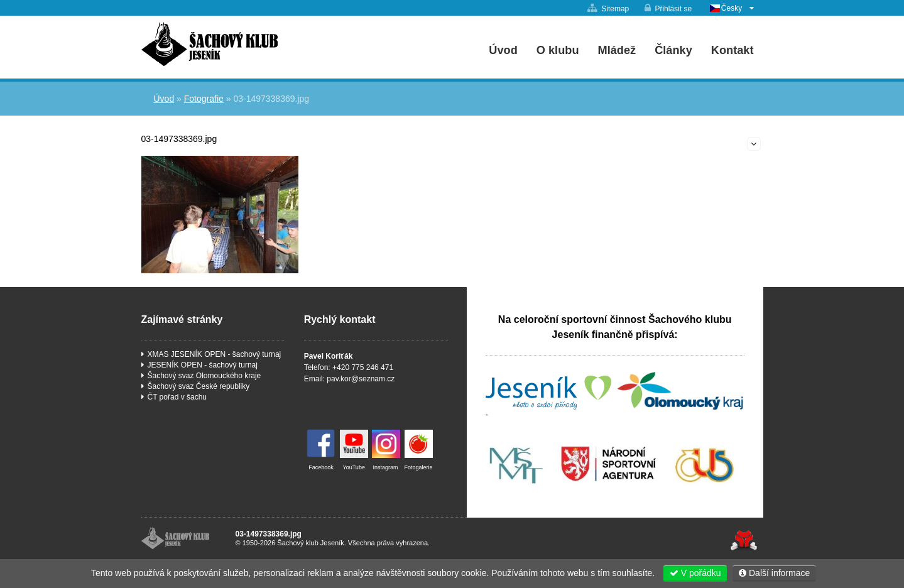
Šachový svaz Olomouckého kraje (204, 376)
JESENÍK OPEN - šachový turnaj (203, 365)
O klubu (558, 50)
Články (673, 50)
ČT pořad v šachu (177, 397)
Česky (732, 8)
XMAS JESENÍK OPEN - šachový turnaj (215, 354)
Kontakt (732, 50)
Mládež (617, 50)
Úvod (210, 44)
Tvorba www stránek (744, 541)
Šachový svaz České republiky (199, 386)
